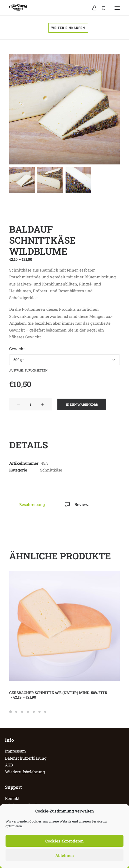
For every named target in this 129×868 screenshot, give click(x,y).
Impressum (15, 751)
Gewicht (17, 349)
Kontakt (12, 798)
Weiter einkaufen (68, 28)
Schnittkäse (51, 470)
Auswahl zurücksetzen (28, 370)
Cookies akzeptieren (64, 841)
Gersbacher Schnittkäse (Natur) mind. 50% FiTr (58, 695)
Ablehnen (65, 855)
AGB (9, 765)
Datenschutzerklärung (26, 758)
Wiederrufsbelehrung (25, 772)
